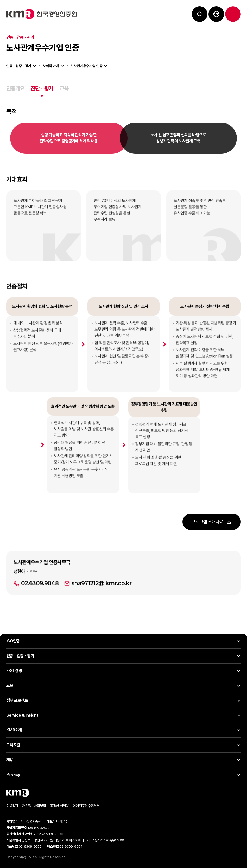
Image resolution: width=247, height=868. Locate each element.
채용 (10, 760)
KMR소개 (14, 730)
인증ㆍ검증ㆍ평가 (19, 66)
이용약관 (12, 806)
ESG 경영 (14, 671)
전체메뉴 (233, 14)
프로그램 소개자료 (207, 522)
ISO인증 (13, 641)
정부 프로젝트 (17, 700)
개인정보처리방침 (34, 806)
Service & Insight (22, 715)
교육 (64, 88)
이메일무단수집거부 (86, 806)
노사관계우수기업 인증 (87, 66)
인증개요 (15, 88)
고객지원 (13, 745)
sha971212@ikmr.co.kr (102, 600)
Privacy (13, 775)
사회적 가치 (51, 66)
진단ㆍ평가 (42, 88)
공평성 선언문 (59, 806)
